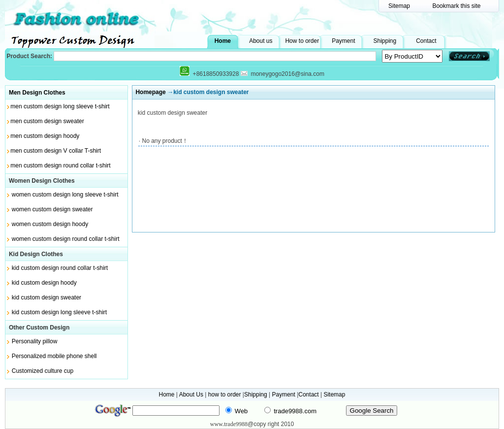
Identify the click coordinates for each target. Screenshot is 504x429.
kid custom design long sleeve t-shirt (59, 312)
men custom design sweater (47, 121)
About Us (191, 395)
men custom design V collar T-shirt (56, 151)
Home (223, 41)
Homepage (150, 92)
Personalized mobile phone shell (54, 356)
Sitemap (399, 6)
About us (261, 41)
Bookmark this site (456, 6)
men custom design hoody (45, 136)
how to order (225, 395)
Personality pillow (35, 341)
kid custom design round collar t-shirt (60, 268)
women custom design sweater (52, 209)
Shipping (385, 41)
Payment (343, 41)
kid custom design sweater (47, 297)
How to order (302, 41)
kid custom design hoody (44, 283)
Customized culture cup (43, 371)
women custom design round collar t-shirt (66, 239)
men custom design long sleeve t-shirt (60, 106)
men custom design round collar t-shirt (60, 165)
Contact (426, 41)
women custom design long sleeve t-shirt (65, 195)
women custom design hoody (50, 224)
